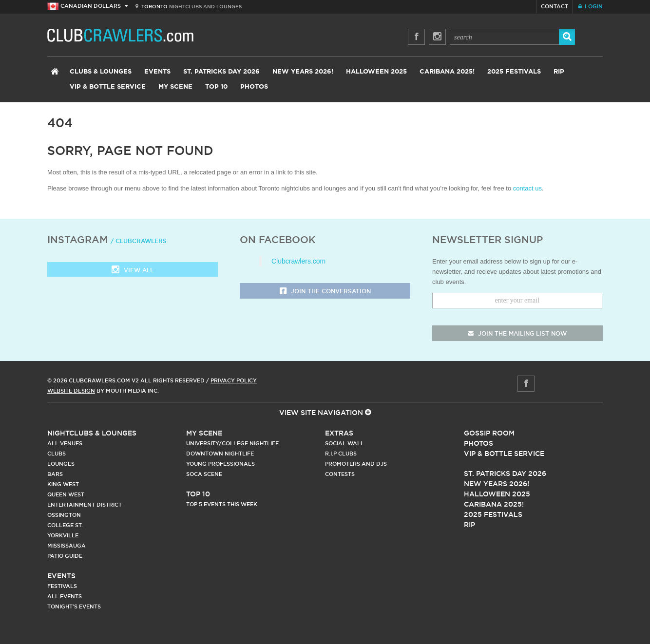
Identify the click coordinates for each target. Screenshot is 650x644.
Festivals (62, 586)
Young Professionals (220, 464)
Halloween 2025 (376, 72)
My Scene (175, 87)
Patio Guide (65, 556)
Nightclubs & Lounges (92, 433)
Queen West (66, 494)
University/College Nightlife (232, 443)
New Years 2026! (303, 72)
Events (157, 72)
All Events (65, 596)
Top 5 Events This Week (222, 504)
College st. (65, 525)
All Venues (65, 443)
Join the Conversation (325, 292)
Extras (339, 433)
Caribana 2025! (447, 72)
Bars (55, 474)
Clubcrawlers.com (298, 261)
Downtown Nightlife (220, 454)
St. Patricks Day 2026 (221, 72)
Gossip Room (489, 433)
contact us (527, 188)
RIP (559, 72)
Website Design (71, 391)
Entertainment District (85, 505)
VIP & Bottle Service (108, 87)
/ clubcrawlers (139, 241)
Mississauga (67, 546)
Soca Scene (204, 474)
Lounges (61, 464)
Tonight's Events (74, 606)
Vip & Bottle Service (504, 454)
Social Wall (344, 443)
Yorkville (63, 535)
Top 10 (216, 87)
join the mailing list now (517, 333)
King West (63, 484)
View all (133, 271)
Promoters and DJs (356, 464)
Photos (254, 87)
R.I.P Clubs (341, 454)
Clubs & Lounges (101, 72)
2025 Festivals (514, 72)
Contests (340, 474)
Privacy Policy (234, 380)
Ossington (64, 515)
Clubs (57, 454)
